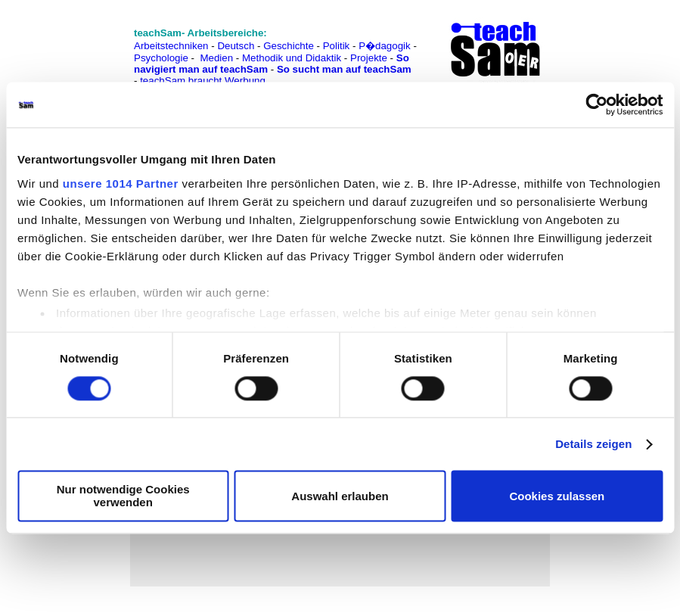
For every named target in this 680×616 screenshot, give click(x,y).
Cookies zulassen (557, 496)
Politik (337, 46)
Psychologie (161, 58)
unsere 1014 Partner (121, 184)
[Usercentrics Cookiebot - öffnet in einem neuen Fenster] (596, 104)
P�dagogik (385, 46)
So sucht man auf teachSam (344, 69)
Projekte (369, 58)
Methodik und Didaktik (293, 58)
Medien (216, 58)
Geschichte (289, 46)
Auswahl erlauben (340, 496)
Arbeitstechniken (171, 46)
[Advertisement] (78, 46)
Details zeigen (593, 444)
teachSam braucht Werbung (203, 81)
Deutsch (236, 46)
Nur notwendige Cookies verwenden (123, 496)
